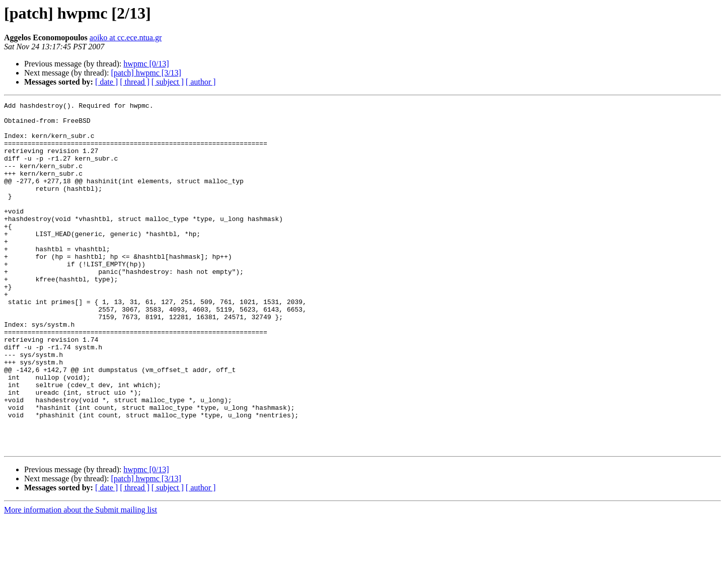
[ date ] (106, 82)
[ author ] (201, 82)
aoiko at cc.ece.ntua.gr (126, 38)
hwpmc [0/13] (146, 64)
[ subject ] (168, 82)
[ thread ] (135, 82)
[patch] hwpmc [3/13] (146, 73)
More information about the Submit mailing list (81, 579)
